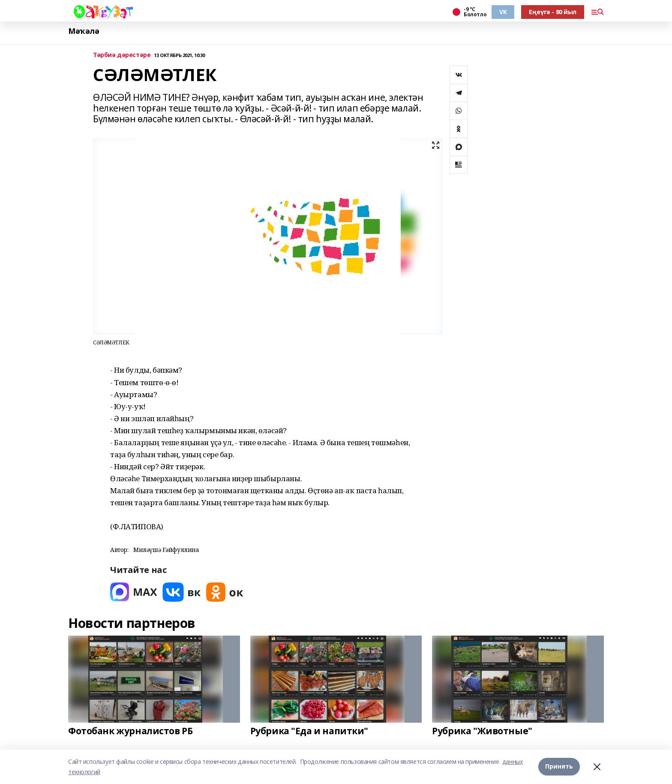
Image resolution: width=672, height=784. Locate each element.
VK (503, 12)
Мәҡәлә (84, 31)
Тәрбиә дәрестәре (122, 55)
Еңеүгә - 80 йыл (553, 12)
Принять (559, 767)
